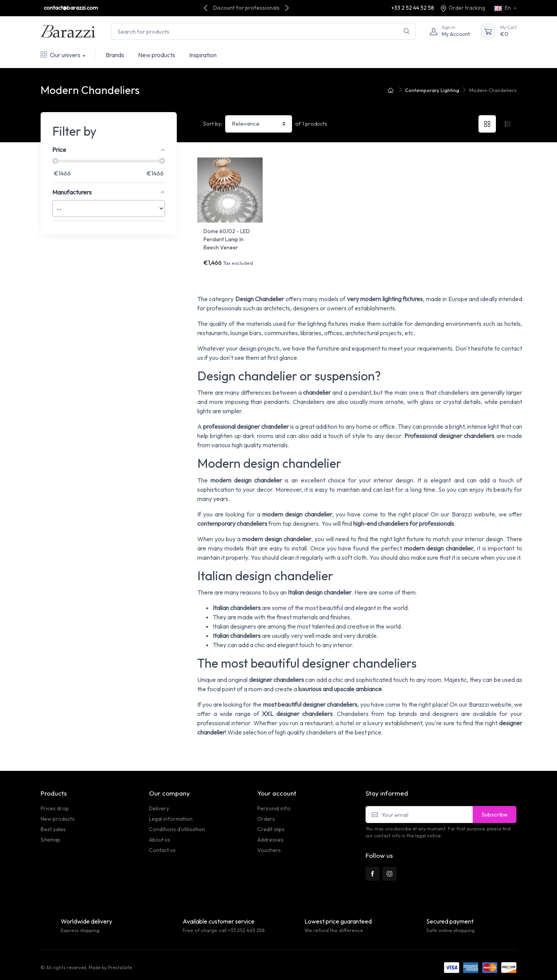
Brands (115, 55)
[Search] (407, 32)
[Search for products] (263, 32)
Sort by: (213, 124)
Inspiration (203, 55)
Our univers (61, 55)
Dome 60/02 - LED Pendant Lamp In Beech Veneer (227, 239)
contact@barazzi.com (71, 8)
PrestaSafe (120, 962)
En (503, 8)
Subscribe (495, 809)
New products (157, 55)
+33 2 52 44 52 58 (413, 8)
